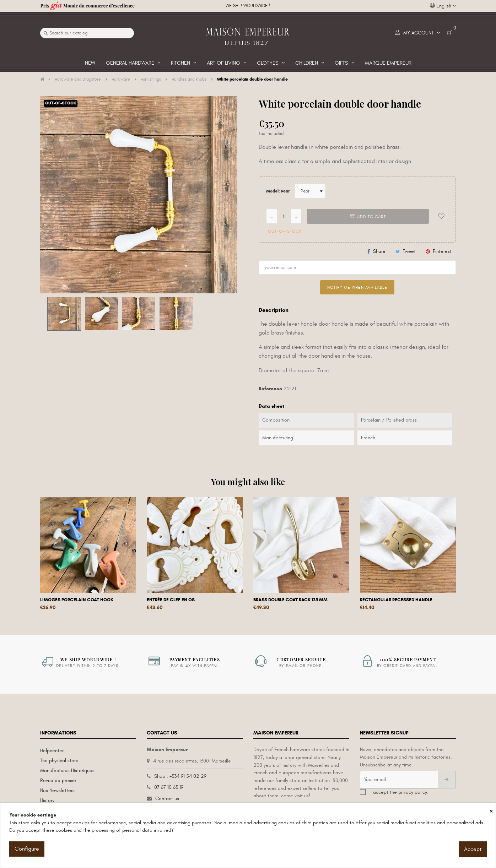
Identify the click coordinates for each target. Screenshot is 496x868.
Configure (27, 849)
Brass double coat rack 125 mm (290, 600)
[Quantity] (284, 216)
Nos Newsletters (57, 790)
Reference (270, 389)
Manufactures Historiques (67, 771)
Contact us (167, 799)
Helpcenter (52, 751)
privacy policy (413, 792)
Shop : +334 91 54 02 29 (180, 776)
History (47, 800)
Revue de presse (58, 780)
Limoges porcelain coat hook (77, 600)
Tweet (409, 251)
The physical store (59, 761)
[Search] (87, 33)
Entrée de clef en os (171, 600)
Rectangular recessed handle (396, 600)
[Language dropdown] (443, 6)
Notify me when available (357, 287)
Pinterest (442, 251)
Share (379, 251)
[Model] (310, 191)
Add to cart (368, 217)
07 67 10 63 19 (169, 787)
